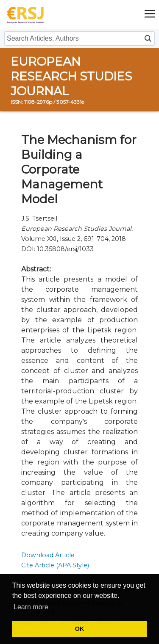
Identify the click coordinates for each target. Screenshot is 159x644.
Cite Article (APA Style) (55, 565)
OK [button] (80, 629)
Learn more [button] (31, 607)
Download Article (48, 555)
